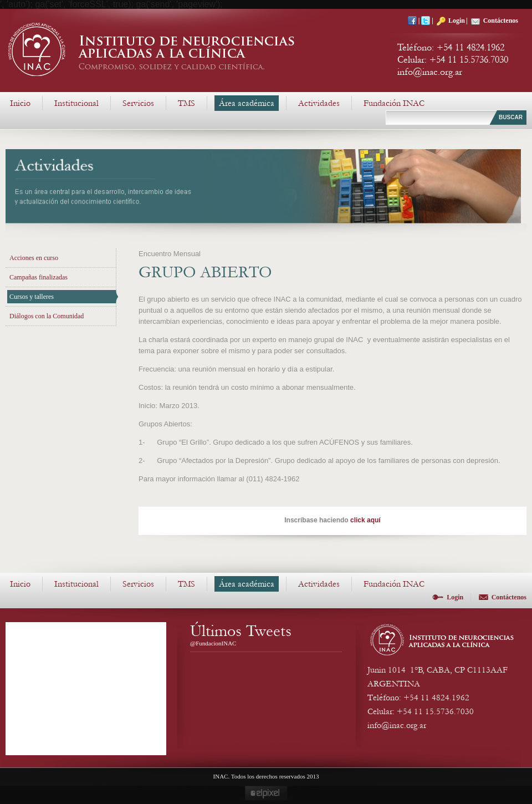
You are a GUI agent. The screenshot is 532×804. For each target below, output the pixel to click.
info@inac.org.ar (430, 72)
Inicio (20, 103)
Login (457, 21)
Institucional (76, 103)
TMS (186, 103)
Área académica (247, 103)
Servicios (138, 103)
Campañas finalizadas (39, 277)
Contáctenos (501, 21)
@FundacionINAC (213, 643)
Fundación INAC (394, 103)
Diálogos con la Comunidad (47, 316)
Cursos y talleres (32, 297)
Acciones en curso (34, 258)
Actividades (319, 103)
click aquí (365, 520)
